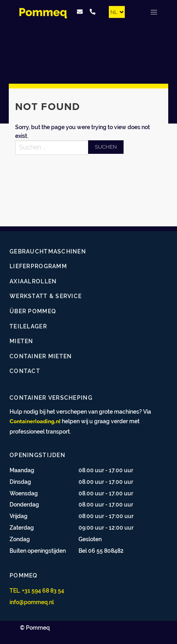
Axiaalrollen (33, 281)
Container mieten (41, 356)
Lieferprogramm (38, 266)
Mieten (22, 341)
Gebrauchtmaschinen (48, 251)
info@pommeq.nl (32, 602)
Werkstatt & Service (46, 296)
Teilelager (28, 326)
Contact (25, 371)
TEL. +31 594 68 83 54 (37, 590)
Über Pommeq (33, 311)
